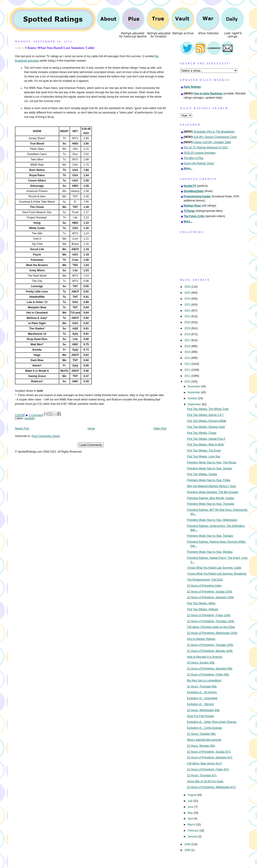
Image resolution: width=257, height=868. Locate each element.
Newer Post (22, 428)
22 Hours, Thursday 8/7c (202, 775)
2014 (188, 358)
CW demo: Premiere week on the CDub (211, 627)
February (194, 831)
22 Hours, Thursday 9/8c (202, 686)
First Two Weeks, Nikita (201, 603)
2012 (188, 370)
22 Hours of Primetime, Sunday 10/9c (210, 592)
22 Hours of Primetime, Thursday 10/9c (211, 621)
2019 (188, 328)
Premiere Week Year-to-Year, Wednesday (212, 520)
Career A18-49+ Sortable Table (212, 142)
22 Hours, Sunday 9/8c (201, 663)
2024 (188, 299)
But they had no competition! (204, 681)
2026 (188, 287)
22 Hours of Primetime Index (204, 586)
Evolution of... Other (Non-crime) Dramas (212, 722)
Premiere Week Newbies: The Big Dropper (213, 492)
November (194, 392)
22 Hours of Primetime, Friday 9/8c (208, 675)
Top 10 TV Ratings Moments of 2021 (206, 148)
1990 (188, 850)
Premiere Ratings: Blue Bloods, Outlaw (211, 498)
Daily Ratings (192, 87)
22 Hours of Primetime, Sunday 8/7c (209, 752)
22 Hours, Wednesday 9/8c (203, 710)
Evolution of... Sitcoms (201, 704)
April (191, 819)
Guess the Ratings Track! (199, 163)
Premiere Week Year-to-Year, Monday (210, 552)
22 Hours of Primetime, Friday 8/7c (208, 769)
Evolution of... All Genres (202, 692)
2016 (188, 346)
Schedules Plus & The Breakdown (214, 132)
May (191, 813)
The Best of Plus (194, 158)
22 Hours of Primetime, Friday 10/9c (209, 615)
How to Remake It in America (205, 657)
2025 (188, 293)
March (192, 825)
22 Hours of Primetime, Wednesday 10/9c (212, 633)
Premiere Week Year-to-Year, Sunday (210, 468)
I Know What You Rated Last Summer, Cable (60, 48)
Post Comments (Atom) (46, 436)
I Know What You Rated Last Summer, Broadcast (217, 574)
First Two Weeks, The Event (204, 451)
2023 (188, 305)
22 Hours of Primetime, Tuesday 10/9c (210, 645)
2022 (188, 311)
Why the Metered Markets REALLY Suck (212, 486)
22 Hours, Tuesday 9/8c (201, 734)
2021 (188, 316)
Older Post (160, 428)
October (193, 398)
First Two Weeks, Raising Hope (206, 427)
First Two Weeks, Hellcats (203, 609)
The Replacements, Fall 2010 (205, 580)
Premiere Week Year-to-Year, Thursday (211, 504)
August (192, 795)
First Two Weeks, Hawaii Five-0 (206, 439)
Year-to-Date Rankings (208, 94)
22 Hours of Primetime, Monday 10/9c (210, 651)
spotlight (30, 418)
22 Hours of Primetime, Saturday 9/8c (210, 669)
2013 (188, 364)
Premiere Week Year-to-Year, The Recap (212, 462)
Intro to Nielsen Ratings (201, 639)
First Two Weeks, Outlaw (202, 474)
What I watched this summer (204, 740)
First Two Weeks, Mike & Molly (205, 445)
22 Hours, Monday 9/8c (201, 746)
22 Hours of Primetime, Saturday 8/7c (210, 757)
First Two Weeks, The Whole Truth (208, 409)
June (191, 807)
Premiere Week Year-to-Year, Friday (209, 480)
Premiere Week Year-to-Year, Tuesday (210, 536)
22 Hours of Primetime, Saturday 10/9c (211, 597)
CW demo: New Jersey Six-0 (204, 763)
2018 (188, 334)
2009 (188, 844)
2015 (188, 352)
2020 (188, 322)
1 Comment (36, 415)
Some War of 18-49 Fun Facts (205, 781)
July (190, 801)
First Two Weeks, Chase (202, 433)
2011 (188, 376)
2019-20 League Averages (200, 153)
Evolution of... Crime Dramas (204, 728)
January (193, 837)
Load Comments (91, 445)
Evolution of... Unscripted (202, 698)
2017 (188, 340)
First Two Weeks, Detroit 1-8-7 (205, 415)
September (195, 404)
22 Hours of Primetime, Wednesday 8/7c (211, 787)
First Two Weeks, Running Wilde (207, 421)
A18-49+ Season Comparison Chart (215, 137)
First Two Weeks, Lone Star (204, 457)
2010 (188, 382)
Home (91, 428)
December (194, 386)
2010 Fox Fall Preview (201, 716)
